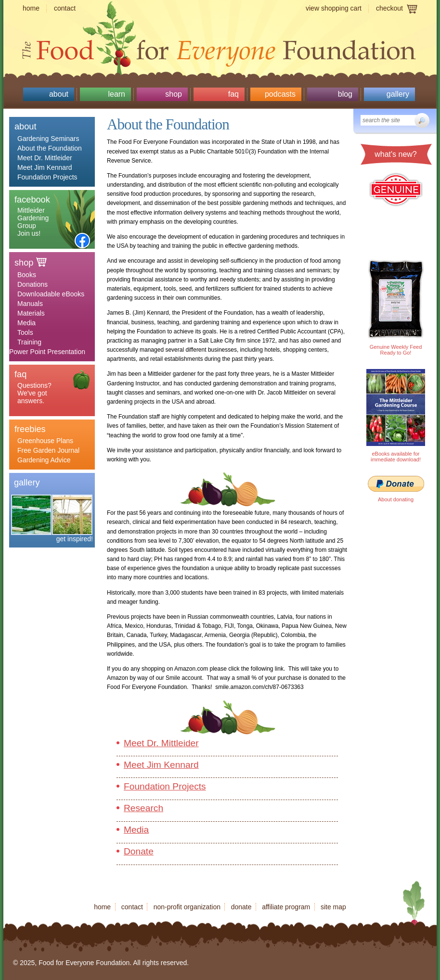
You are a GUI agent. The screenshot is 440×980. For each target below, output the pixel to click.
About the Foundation (50, 148)
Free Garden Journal (48, 450)
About (59, 94)
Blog (345, 94)
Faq (233, 94)
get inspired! (75, 539)
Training (29, 342)
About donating (396, 499)
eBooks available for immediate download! (396, 457)
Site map (333, 907)
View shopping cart (334, 8)
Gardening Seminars (48, 139)
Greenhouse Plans (45, 441)
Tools (25, 332)
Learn (116, 94)
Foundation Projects (47, 177)
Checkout (389, 8)
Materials (31, 313)
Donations (32, 284)
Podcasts (280, 94)
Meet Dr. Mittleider (45, 158)
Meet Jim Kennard (45, 167)
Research (143, 808)
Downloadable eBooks (51, 294)
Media (26, 323)
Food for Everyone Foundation (220, 48)
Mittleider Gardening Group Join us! (33, 222)
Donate (139, 851)
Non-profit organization (187, 907)
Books (27, 275)
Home (31, 8)
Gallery (398, 94)
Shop (174, 94)
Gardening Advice (44, 460)
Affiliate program (286, 907)
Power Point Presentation (47, 352)
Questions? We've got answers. (34, 393)
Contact (65, 8)
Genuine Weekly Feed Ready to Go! (396, 350)
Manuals (30, 304)
